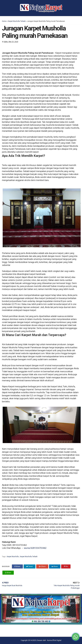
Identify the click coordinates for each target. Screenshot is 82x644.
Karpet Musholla (13, 557)
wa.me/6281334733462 (35, 548)
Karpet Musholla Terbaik (17, 21)
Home (4, 21)
